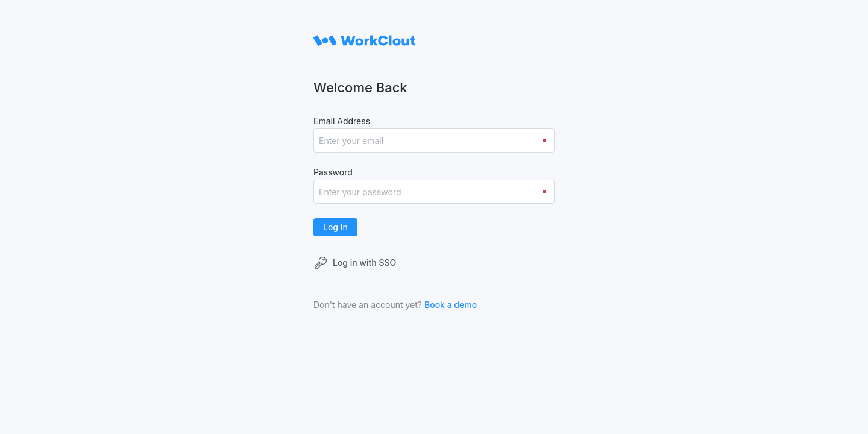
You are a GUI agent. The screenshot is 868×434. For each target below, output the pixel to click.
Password (333, 172)
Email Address (342, 121)
